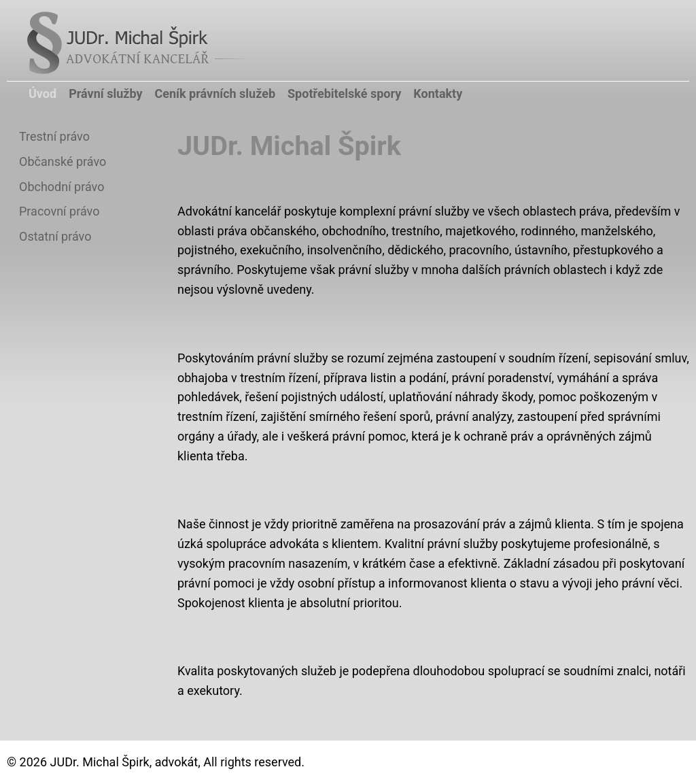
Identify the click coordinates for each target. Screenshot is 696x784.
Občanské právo (63, 161)
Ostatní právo (55, 236)
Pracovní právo (59, 211)
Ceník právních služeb (215, 93)
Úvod (42, 93)
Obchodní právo (62, 187)
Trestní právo (54, 136)
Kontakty (438, 93)
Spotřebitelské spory (344, 93)
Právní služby (105, 93)
